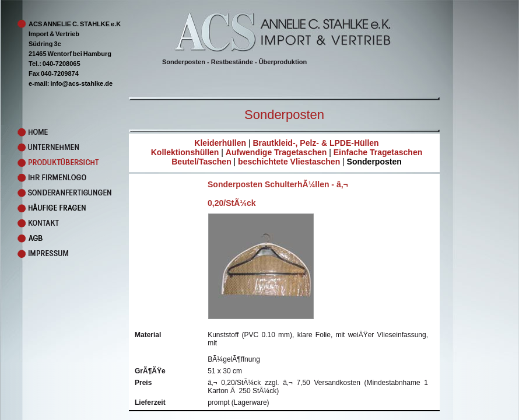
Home (56, 132)
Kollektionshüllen (185, 152)
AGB (56, 239)
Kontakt (56, 223)
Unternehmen (56, 148)
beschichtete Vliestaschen (289, 162)
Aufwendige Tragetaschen (276, 152)
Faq (56, 208)
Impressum (56, 254)
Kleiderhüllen (220, 143)
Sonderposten (374, 162)
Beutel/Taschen (201, 162)
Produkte (56, 163)
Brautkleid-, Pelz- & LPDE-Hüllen (315, 143)
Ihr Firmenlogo (56, 178)
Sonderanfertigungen (56, 193)
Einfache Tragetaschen (378, 152)
